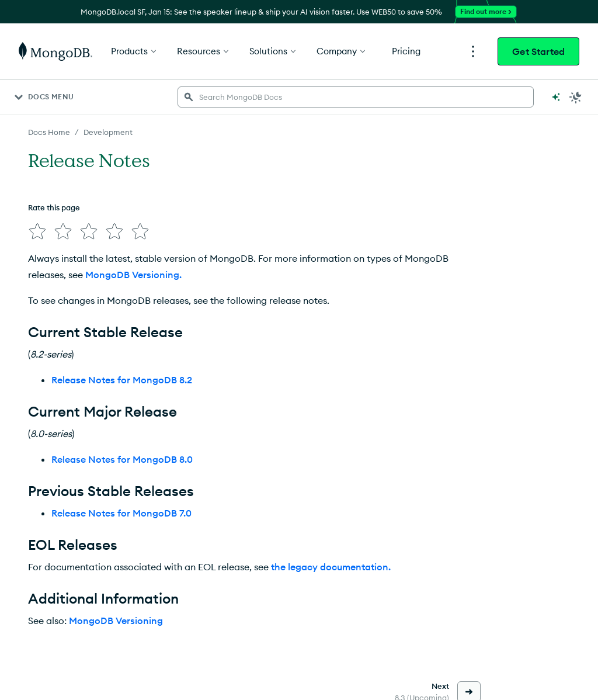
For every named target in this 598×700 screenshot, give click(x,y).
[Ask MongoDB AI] (556, 97)
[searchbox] (356, 97)
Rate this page (54, 207)
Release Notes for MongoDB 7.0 (121, 513)
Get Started (538, 51)
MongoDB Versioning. (133, 275)
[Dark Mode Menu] (576, 97)
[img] (37, 231)
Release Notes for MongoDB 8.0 (122, 459)
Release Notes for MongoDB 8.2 (122, 380)
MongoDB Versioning (116, 621)
